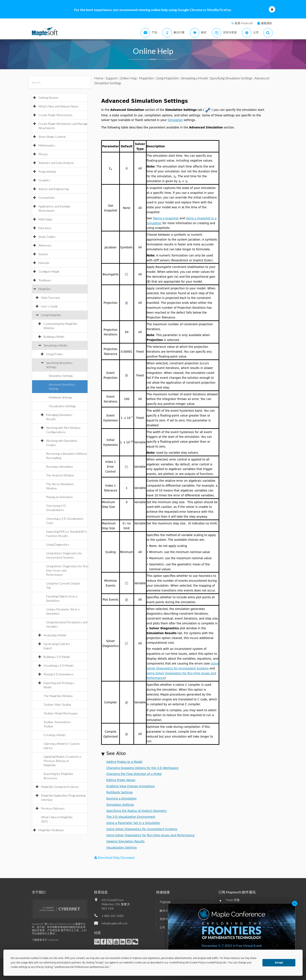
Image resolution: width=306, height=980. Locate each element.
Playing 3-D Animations (59, 674)
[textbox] (111, 168)
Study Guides (47, 237)
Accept (279, 963)
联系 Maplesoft (244, 23)
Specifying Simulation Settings (231, 78)
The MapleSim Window (58, 696)
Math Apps (45, 219)
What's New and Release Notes (59, 106)
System (43, 254)
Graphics (44, 180)
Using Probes (55, 354)
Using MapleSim (51, 315)
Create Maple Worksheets (55, 115)
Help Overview (50, 298)
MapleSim (45, 289)
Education (45, 228)
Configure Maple (49, 271)
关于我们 (39, 892)
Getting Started (48, 98)
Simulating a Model (55, 345)
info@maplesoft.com (115, 923)
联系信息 (101, 892)
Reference (45, 245)
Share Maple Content (52, 137)
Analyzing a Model (55, 635)
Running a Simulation (59, 467)
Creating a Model (54, 735)
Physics (43, 154)
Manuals (44, 263)
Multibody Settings (60, 397)
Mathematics (47, 145)
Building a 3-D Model (57, 657)
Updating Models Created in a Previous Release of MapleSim (62, 761)
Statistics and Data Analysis (56, 163)
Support (112, 78)
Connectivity (47, 198)
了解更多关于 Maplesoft (45, 940)
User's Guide (49, 306)
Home (99, 78)
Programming (47, 171)
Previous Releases (53, 808)
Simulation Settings (61, 376)
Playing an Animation (59, 497)
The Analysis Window (60, 475)
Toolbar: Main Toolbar (57, 705)
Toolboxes (45, 280)
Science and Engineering (54, 189)
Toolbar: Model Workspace (61, 713)
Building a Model (54, 337)
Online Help (128, 78)
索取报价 (266, 23)
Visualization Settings (62, 406)
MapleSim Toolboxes (51, 830)
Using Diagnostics (58, 544)
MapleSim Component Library (60, 787)
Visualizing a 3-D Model (58, 665)
